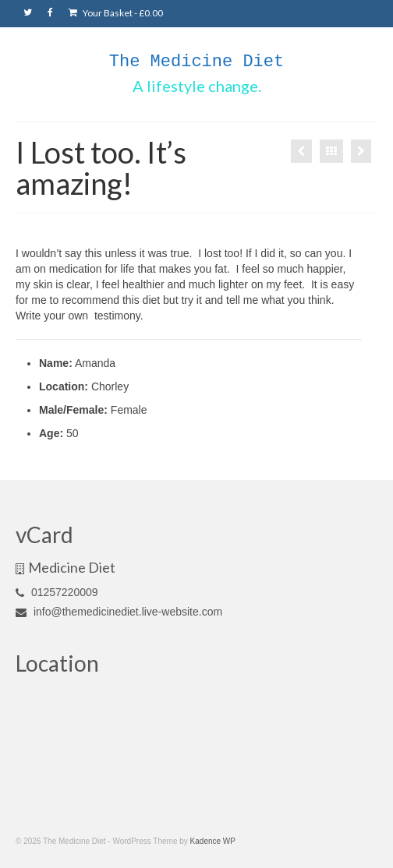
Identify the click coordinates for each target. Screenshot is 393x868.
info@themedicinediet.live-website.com (119, 612)
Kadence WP (213, 841)
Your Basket (116, 13)
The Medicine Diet (196, 62)
